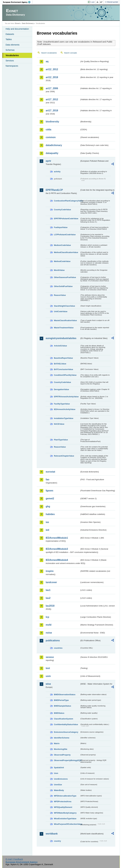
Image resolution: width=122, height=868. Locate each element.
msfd (48, 625)
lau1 (48, 590)
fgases (49, 491)
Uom (56, 773)
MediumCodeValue (62, 245)
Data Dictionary (28, 23)
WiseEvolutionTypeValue (65, 819)
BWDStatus (59, 713)
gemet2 (50, 498)
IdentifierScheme (62, 738)
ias (47, 522)
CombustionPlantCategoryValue (67, 201)
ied (47, 530)
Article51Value (60, 346)
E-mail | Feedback (14, 859)
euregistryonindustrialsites (61, 338)
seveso (50, 657)
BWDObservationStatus (65, 695)
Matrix (57, 743)
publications (53, 640)
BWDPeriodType (61, 700)
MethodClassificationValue (66, 252)
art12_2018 (52, 77)
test (48, 668)
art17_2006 (52, 88)
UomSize (58, 785)
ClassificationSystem (63, 719)
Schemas (10, 50)
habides (50, 514)
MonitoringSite (61, 749)
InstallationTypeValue (64, 418)
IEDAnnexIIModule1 (57, 538)
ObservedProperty (62, 755)
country (57, 841)
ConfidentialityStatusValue (66, 724)
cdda (48, 130)
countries (58, 648)
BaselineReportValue (63, 358)
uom (48, 676)
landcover (51, 582)
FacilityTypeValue (62, 404)
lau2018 (50, 606)
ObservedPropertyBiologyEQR (67, 760)
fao (47, 479)
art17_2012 (52, 99)
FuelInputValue (61, 227)
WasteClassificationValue (65, 320)
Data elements (12, 45)
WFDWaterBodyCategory (65, 813)
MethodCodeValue (62, 261)
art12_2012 (52, 69)
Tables (9, 39)
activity (57, 172)
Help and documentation (17, 29)
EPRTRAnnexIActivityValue (66, 397)
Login (93, 2)
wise (48, 684)
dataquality (52, 153)
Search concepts (71, 53)
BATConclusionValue (63, 369)
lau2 (48, 598)
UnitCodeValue (61, 311)
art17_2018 (52, 111)
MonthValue (59, 270)
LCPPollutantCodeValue (65, 235)
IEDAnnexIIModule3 (57, 549)
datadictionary (54, 145)
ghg (48, 506)
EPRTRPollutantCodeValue (66, 219)
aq (47, 61)
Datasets (10, 34)
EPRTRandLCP (54, 190)
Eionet (17, 23)
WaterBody (59, 790)
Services (10, 61)
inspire (50, 571)
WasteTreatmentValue (64, 328)
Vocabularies (12, 55)
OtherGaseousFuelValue (65, 277)
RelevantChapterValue (64, 456)
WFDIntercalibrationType (65, 796)
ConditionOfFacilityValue (65, 375)
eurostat (50, 472)
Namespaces (12, 66)
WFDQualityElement (63, 807)
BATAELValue (60, 364)
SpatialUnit (59, 768)
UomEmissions (61, 779)
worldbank (52, 834)
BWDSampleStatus (62, 706)
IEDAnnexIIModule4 (57, 560)
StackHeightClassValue (64, 306)
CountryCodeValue (62, 210)
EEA (18, 2)
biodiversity (52, 122)
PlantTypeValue (61, 440)
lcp (47, 617)
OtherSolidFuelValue (63, 286)
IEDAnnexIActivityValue (65, 409)
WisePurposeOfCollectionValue (67, 824)
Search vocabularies (49, 53)
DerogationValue (61, 389)
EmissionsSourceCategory (66, 732)
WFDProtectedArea (63, 801)
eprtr (48, 161)
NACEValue (59, 424)
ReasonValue (60, 295)
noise (49, 633)
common (51, 137)
